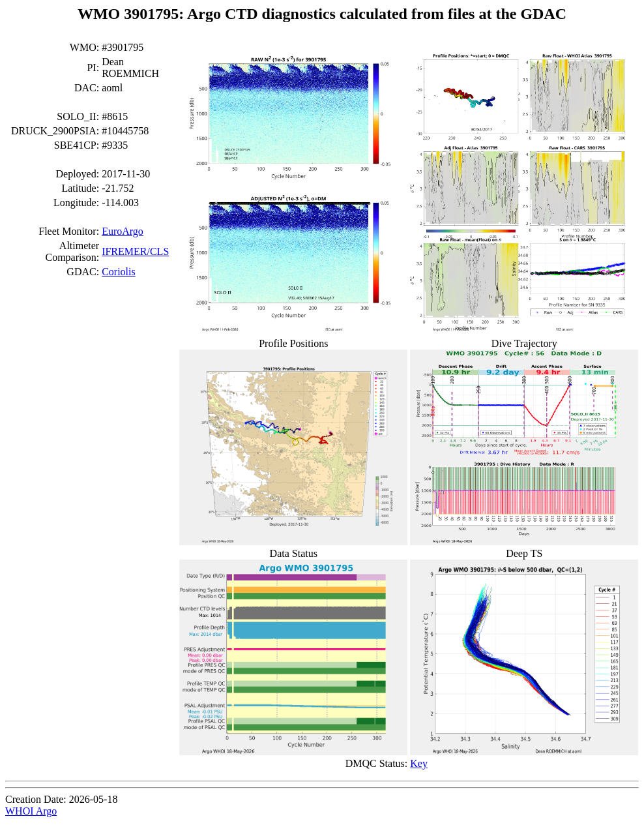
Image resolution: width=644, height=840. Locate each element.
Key (419, 763)
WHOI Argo (31, 811)
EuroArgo (123, 231)
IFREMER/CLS (135, 251)
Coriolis (119, 272)
